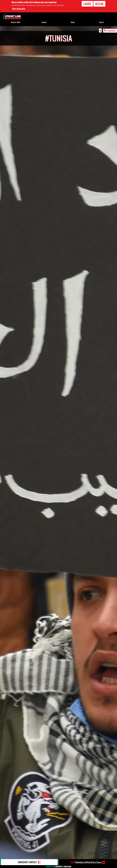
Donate (44, 22)
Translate (111, 30)
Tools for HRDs (16, 22)
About (73, 22)
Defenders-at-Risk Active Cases (86, 862)
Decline (99, 4)
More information (19, 9)
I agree (87, 4)
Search (101, 22)
